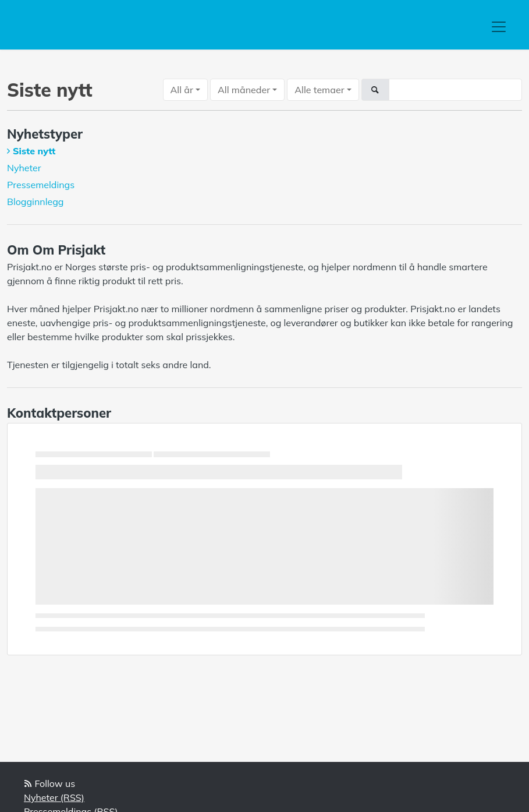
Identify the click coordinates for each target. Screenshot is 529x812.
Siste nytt (34, 151)
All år (182, 90)
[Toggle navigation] (499, 27)
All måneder (244, 90)
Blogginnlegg (35, 202)
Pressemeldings (41, 185)
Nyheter (24, 168)
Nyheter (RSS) (54, 797)
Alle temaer (319, 90)
